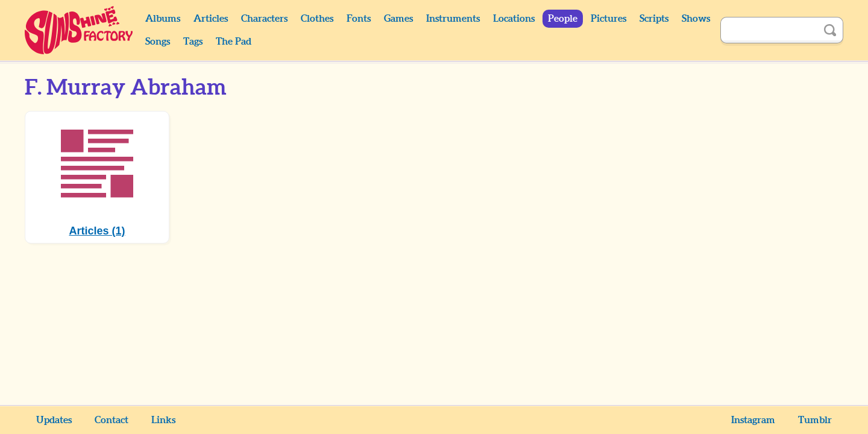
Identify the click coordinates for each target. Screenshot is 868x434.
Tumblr (815, 420)
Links (163, 420)
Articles (211, 19)
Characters (264, 19)
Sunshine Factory (79, 30)
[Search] (769, 30)
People (563, 19)
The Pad (234, 42)
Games (398, 19)
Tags (193, 42)
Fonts (359, 19)
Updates (54, 420)
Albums (163, 19)
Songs (158, 42)
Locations (514, 19)
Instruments (453, 19)
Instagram (753, 420)
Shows (696, 19)
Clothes (317, 19)
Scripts (654, 19)
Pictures (609, 19)
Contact (112, 420)
